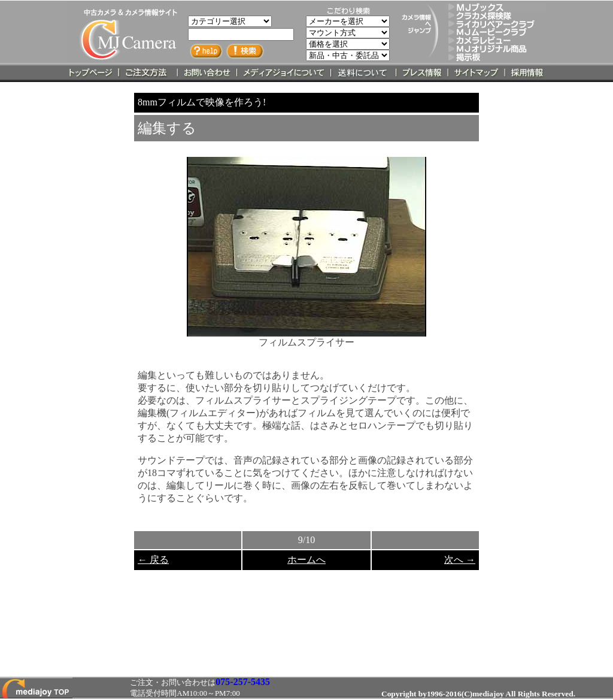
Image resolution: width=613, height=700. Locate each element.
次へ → (460, 560)
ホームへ (306, 560)
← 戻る (153, 560)
